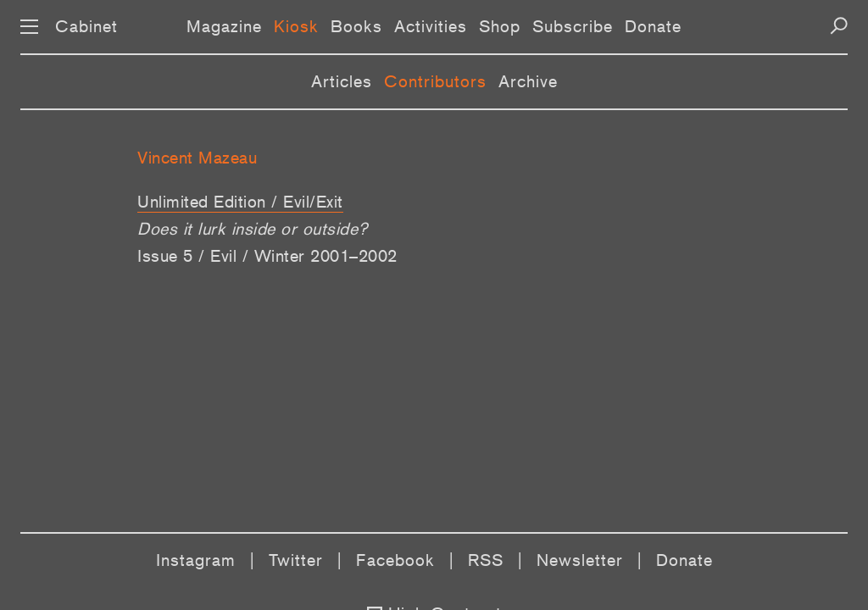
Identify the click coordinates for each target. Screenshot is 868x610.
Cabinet (86, 26)
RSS (486, 560)
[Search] (839, 26)
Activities (431, 26)
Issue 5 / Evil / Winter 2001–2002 (267, 256)
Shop (500, 26)
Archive (528, 81)
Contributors (435, 81)
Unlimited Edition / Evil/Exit (240, 202)
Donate (653, 26)
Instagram (196, 560)
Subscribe (573, 26)
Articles (342, 81)
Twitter (296, 560)
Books (356, 26)
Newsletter (580, 560)
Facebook (395, 560)
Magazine (224, 26)
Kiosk (296, 26)
